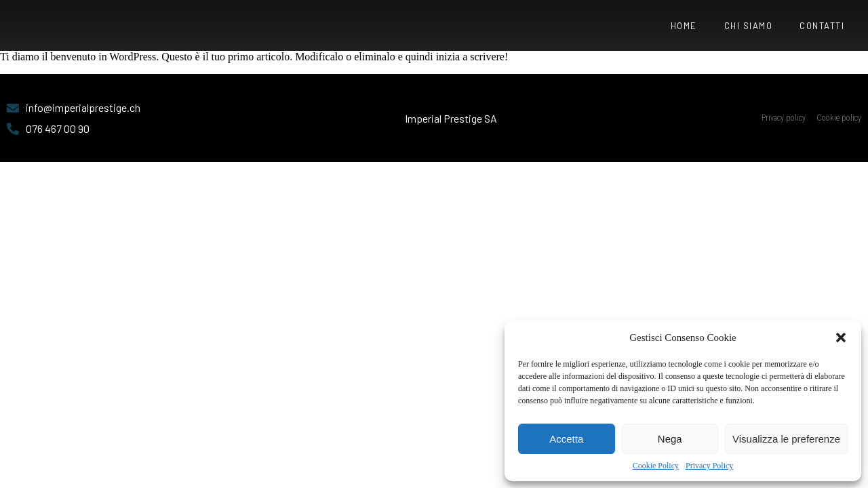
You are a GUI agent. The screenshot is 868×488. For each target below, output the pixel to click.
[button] (841, 338)
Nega (670, 439)
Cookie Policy (656, 466)
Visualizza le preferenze (786, 439)
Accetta (566, 439)
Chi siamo (749, 26)
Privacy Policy (709, 466)
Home (684, 26)
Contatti (822, 26)
